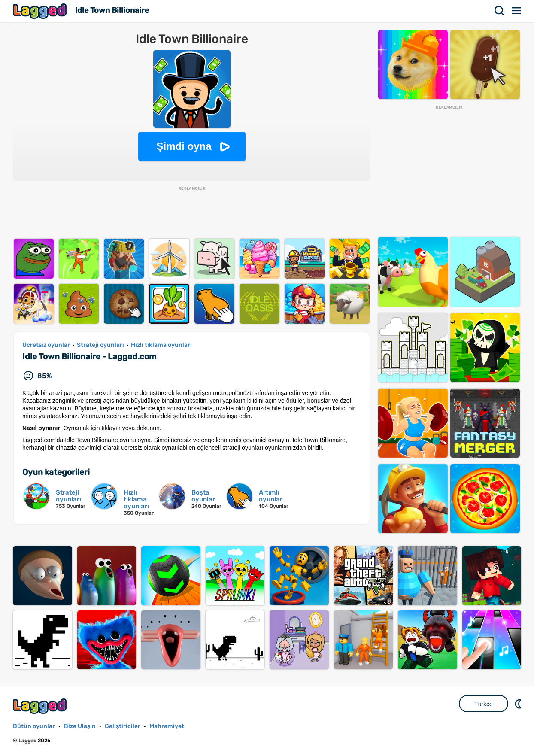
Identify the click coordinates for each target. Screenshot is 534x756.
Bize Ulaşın (80, 726)
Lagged (41, 11)
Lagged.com (41, 706)
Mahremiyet (167, 726)
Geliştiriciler (123, 726)
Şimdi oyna (184, 146)
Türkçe (484, 704)
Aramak (500, 11)
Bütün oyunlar (34, 726)
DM (519, 704)
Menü (517, 11)
